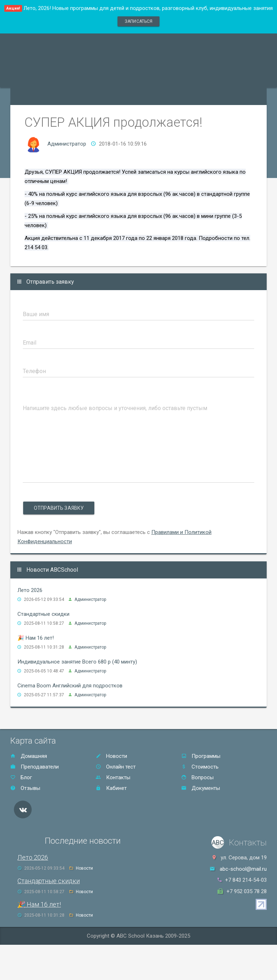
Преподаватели (35, 767)
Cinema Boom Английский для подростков (70, 686)
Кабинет (111, 788)
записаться (138, 21)
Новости (111, 756)
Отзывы (25, 788)
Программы (201, 756)
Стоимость (200, 767)
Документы (201, 788)
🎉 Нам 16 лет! (36, 638)
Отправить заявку (59, 508)
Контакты (113, 777)
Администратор (67, 144)
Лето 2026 (30, 590)
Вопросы (197, 777)
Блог (21, 777)
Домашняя (29, 756)
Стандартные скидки (43, 614)
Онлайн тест (116, 767)
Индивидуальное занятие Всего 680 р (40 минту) (77, 662)
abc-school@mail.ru (243, 869)
